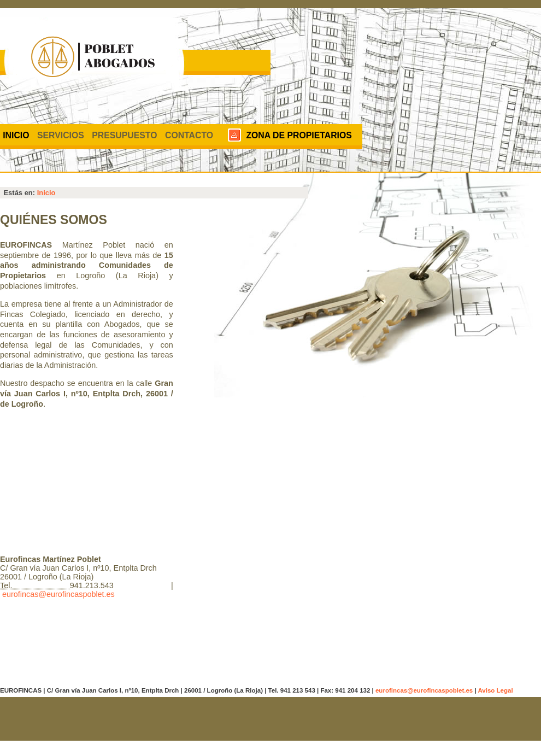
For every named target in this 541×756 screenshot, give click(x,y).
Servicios (61, 135)
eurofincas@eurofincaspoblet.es (58, 594)
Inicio (16, 135)
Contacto (189, 135)
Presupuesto (124, 135)
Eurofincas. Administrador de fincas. (94, 55)
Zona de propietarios (299, 135)
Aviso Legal (495, 690)
